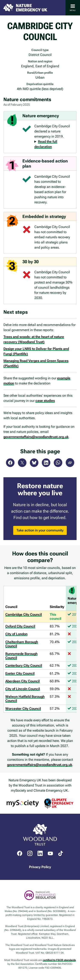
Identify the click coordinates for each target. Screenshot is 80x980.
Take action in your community (40, 530)
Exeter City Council (20, 673)
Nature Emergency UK (31, 8)
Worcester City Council (23, 709)
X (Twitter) (22, 463)
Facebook (10, 463)
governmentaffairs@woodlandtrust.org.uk (36, 437)
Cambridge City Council (24, 615)
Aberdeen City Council (23, 681)
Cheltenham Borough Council (22, 644)
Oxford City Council (20, 626)
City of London (16, 634)
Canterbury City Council (24, 666)
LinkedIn (46, 463)
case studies (45, 401)
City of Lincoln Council (23, 689)
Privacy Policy (40, 867)
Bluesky (34, 463)
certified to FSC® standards (59, 960)
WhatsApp (58, 463)
